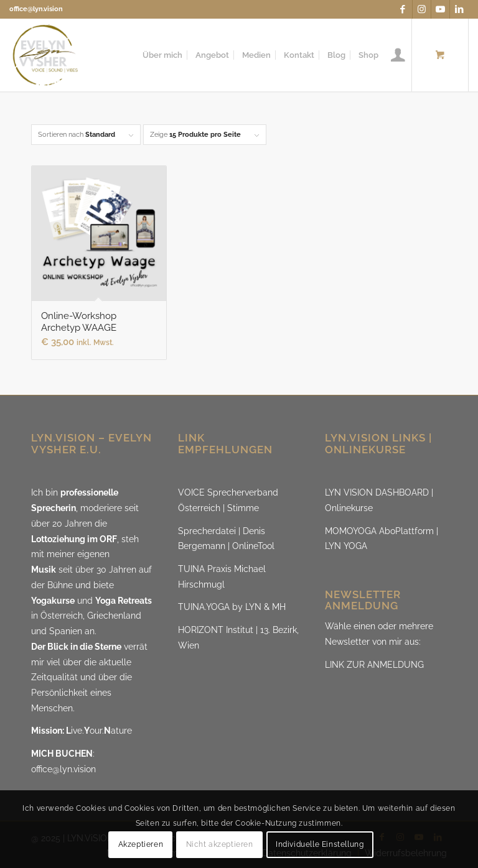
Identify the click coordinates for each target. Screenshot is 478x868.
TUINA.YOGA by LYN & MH (232, 607)
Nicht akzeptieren (220, 844)
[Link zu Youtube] (440, 9)
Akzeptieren (141, 844)
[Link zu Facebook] (403, 9)
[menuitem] (162, 55)
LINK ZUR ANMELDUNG (374, 665)
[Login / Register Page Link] (398, 55)
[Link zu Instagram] (422, 9)
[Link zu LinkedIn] (459, 9)
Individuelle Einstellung (320, 844)
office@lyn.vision (36, 9)
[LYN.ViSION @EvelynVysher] (46, 55)
